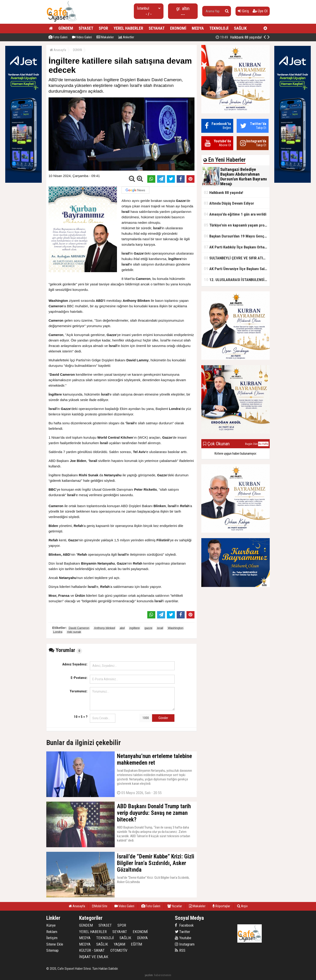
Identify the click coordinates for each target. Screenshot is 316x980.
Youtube (183, 938)
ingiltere (135, 628)
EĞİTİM (136, 944)
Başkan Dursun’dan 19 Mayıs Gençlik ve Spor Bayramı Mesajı (237, 236)
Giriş (243, 11)
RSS (180, 950)
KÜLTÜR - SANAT (92, 950)
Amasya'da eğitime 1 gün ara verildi (235, 214)
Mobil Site (100, 906)
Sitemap (52, 950)
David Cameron (79, 628)
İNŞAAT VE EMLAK (94, 957)
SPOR (103, 28)
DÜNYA (78, 50)
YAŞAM (119, 944)
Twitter (183, 932)
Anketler (126, 37)
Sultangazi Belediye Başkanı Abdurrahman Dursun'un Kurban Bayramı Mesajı (235, 37)
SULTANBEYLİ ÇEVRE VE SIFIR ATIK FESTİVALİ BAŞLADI (237, 258)
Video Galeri (82, 37)
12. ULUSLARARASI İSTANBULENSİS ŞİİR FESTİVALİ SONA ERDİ (237, 280)
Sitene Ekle (55, 944)
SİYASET (86, 28)
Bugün (249, 444)
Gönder (163, 718)
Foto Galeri (58, 37)
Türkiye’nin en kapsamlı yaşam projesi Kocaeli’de (237, 225)
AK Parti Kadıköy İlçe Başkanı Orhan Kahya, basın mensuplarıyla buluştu (237, 247)
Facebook (184, 925)
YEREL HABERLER (128, 28)
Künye (51, 925)
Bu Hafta (263, 444)
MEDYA (198, 28)
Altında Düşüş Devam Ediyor (229, 203)
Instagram (185, 944)
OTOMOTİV (119, 950)
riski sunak (74, 632)
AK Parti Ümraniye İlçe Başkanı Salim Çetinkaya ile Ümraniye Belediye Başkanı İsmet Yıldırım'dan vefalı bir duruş (237, 269)
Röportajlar (221, 906)
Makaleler (105, 37)
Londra (58, 632)
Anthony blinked (105, 628)
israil (160, 628)
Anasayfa (58, 50)
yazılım (149, 975)
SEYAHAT (157, 28)
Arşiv (242, 906)
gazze (149, 628)
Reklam (52, 932)
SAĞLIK (240, 28)
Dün (255, 444)
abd (122, 628)
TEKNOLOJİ (219, 28)
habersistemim (163, 975)
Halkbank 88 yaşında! (223, 192)
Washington (176, 628)
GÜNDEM (66, 28)
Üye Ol (260, 11)
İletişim (52, 938)
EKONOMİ (178, 28)
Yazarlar (175, 906)
